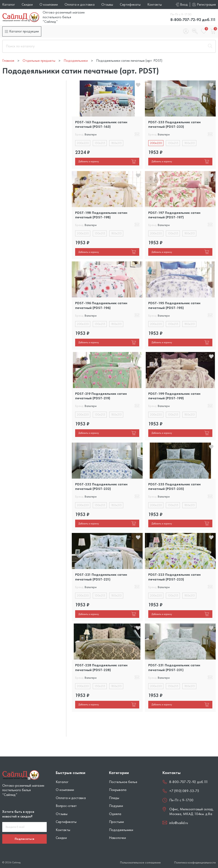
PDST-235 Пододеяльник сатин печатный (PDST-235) (174, 486)
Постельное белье (123, 782)
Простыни (116, 822)
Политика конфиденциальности (195, 862)
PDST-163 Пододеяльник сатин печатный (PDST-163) (101, 124)
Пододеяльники (121, 830)
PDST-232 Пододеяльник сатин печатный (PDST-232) (101, 486)
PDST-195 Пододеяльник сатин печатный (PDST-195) (174, 305)
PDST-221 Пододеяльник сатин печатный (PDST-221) (101, 577)
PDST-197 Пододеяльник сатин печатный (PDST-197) (174, 215)
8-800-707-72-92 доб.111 (193, 19)
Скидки (27, 4)
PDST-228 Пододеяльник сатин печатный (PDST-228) (101, 667)
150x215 (100, 143)
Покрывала (118, 790)
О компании (49, 4)
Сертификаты (130, 4)
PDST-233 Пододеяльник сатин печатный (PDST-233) (174, 124)
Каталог (9, 4)
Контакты (155, 4)
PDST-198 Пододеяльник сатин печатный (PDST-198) (101, 215)
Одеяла (115, 814)
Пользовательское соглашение (140, 862)
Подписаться (24, 839)
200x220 (83, 143)
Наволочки (117, 838)
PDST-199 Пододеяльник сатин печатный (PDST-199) (174, 396)
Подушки (116, 806)
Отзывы (107, 4)
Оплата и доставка (80, 4)
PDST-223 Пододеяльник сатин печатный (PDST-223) (174, 577)
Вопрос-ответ (66, 806)
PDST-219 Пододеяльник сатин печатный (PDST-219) (101, 396)
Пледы (114, 798)
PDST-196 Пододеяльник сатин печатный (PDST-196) (101, 305)
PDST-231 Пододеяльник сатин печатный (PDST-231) (174, 667)
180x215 (116, 143)
